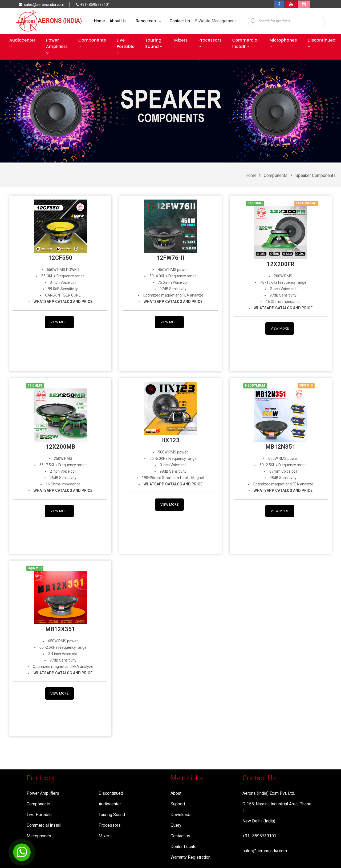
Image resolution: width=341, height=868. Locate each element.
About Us (118, 21)
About (176, 793)
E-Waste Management (215, 21)
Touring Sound (154, 43)
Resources (148, 21)
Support (178, 804)
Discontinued (322, 43)
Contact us (180, 836)
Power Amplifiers (57, 46)
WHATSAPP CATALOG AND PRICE (283, 308)
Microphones (283, 43)
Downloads (181, 815)
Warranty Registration (190, 857)
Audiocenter (22, 43)
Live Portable (126, 46)
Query (176, 825)
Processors (210, 43)
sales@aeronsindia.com (265, 851)
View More (59, 322)
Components (92, 43)
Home (99, 21)
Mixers (181, 43)
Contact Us (180, 21)
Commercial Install (245, 43)
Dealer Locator (184, 847)
